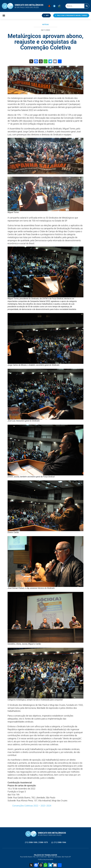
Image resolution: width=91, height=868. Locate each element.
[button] (4, 16)
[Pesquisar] (87, 6)
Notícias (45, 25)
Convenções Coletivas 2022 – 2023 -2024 (32, 806)
